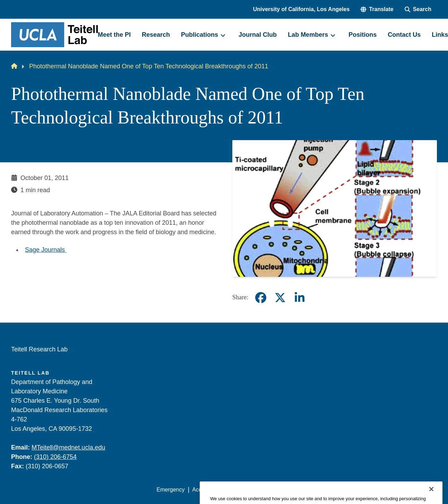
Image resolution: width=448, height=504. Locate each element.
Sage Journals (46, 250)
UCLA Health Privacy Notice (323, 490)
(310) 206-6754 (55, 457)
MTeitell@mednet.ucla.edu (68, 447)
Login (371, 490)
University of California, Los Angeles (301, 9)
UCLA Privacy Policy (255, 490)
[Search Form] (418, 9)
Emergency (171, 490)
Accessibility (207, 490)
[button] (377, 9)
